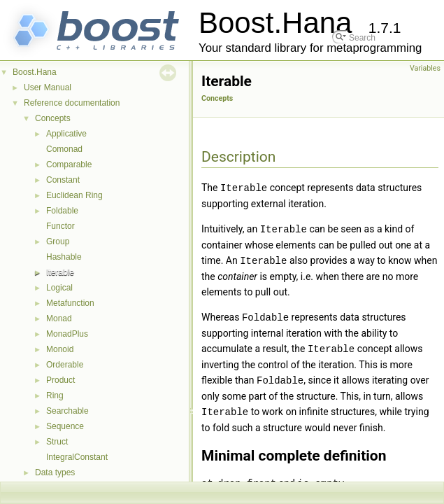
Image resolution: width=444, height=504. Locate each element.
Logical (59, 288)
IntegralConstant (77, 457)
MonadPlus (67, 334)
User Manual (48, 87)
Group (58, 241)
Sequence (65, 426)
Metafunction (70, 303)
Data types (55, 472)
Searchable (67, 411)
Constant (63, 180)
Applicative (66, 134)
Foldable (62, 211)
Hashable (64, 257)
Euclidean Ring (74, 195)
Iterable (60, 272)
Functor (60, 226)
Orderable (65, 365)
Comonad (64, 149)
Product (60, 380)
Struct (57, 442)
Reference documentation (72, 103)
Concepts (53, 118)
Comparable (69, 164)
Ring (55, 395)
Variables (425, 68)
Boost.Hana (35, 72)
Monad (59, 318)
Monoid (60, 349)
